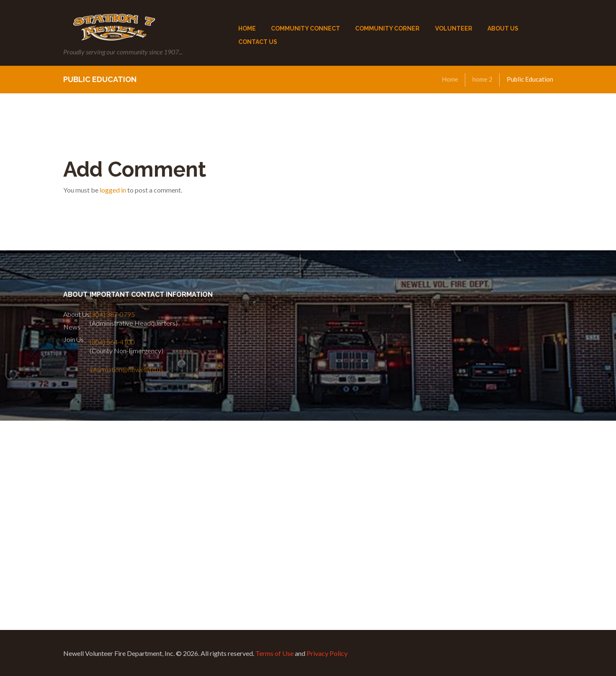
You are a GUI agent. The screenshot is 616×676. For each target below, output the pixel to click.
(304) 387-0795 (112, 314)
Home (450, 79)
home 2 (482, 79)
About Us (76, 314)
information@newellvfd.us (126, 369)
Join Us (73, 339)
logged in (113, 190)
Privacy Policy (327, 653)
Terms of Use (274, 653)
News (72, 327)
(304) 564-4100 (112, 342)
